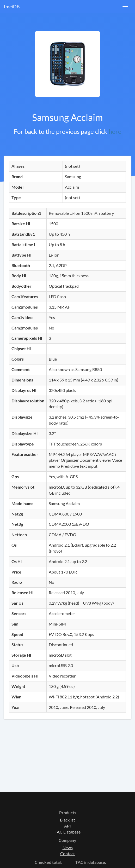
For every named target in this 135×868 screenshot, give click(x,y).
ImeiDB (12, 7)
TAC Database (68, 832)
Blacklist (67, 820)
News (68, 847)
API (67, 826)
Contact (67, 853)
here (115, 131)
